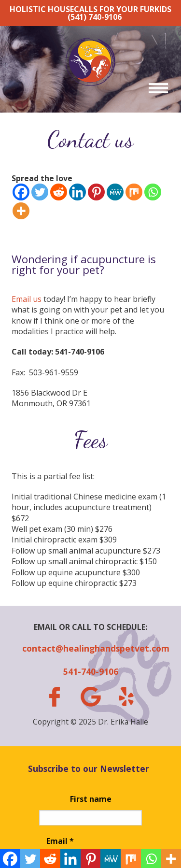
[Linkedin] (77, 192)
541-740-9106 (91, 671)
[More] (21, 211)
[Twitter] (40, 192)
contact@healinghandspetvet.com (90, 648)
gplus (90, 697)
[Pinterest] (96, 192)
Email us (27, 299)
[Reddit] (59, 192)
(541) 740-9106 (95, 17)
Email (60, 841)
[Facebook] (21, 192)
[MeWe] (115, 192)
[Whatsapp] (153, 192)
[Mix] (134, 192)
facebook (55, 697)
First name (91, 799)
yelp (126, 697)
